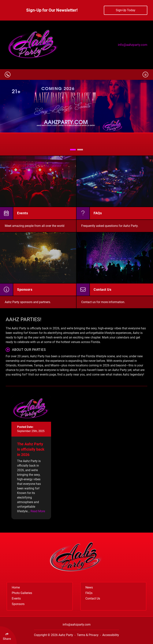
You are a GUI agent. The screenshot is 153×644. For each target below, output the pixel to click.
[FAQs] (115, 194)
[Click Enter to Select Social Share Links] (8, 635)
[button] (73, 150)
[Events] (38, 194)
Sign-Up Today (126, 10)
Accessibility (111, 635)
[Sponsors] (38, 270)
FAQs (89, 593)
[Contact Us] (115, 270)
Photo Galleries (22, 593)
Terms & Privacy (88, 635)
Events (16, 598)
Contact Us (93, 598)
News (89, 587)
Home (16, 587)
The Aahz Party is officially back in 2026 (31, 449)
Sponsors (18, 604)
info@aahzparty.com (133, 45)
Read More (38, 511)
